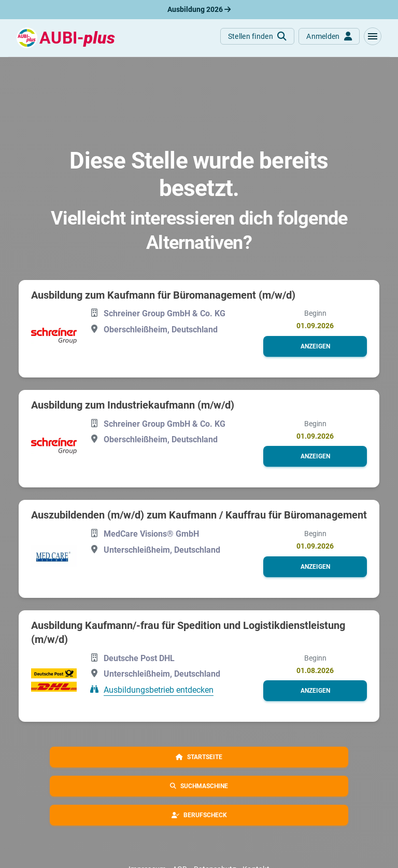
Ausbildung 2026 (199, 9)
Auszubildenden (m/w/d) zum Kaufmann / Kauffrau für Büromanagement (199, 515)
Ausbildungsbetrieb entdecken (159, 690)
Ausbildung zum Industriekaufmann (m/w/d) (133, 405)
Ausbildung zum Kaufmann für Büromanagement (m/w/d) (163, 295)
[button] (373, 36)
